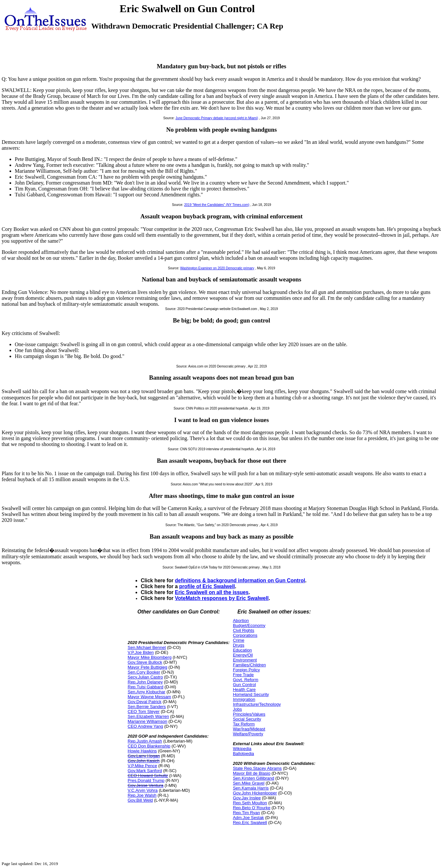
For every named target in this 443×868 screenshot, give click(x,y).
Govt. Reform (246, 680)
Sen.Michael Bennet (147, 647)
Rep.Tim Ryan (247, 813)
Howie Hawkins (142, 751)
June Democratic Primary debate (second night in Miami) (217, 118)
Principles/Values (249, 714)
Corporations (245, 635)
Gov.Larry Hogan (144, 756)
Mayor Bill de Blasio (252, 773)
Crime (239, 640)
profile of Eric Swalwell (207, 586)
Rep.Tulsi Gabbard (146, 687)
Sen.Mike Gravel (249, 783)
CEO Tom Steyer (144, 712)
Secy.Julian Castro (145, 677)
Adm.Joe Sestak (249, 818)
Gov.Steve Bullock (145, 662)
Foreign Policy (246, 670)
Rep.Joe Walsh (142, 795)
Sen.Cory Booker (144, 672)
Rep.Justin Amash (145, 741)
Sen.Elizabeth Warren (148, 716)
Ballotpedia (243, 754)
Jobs (237, 709)
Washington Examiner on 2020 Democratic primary (217, 268)
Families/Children (249, 665)
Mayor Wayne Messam (149, 697)
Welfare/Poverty (248, 734)
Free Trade (243, 675)
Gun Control (244, 685)
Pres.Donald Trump (146, 780)
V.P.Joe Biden (141, 652)
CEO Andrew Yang (145, 726)
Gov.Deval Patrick (145, 702)
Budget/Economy (249, 625)
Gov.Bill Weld (140, 800)
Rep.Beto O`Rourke (252, 808)
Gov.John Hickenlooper (255, 793)
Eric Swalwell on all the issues (212, 592)
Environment (245, 660)
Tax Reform (244, 724)
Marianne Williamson (148, 721)
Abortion (241, 621)
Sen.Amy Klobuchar (147, 692)
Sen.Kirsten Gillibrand (254, 778)
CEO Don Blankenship (149, 746)
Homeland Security (251, 694)
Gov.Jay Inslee (247, 798)
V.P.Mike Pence (142, 766)
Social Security (247, 719)
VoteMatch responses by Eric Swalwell (222, 598)
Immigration (244, 699)
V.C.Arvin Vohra (143, 790)
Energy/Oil (243, 655)
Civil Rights (244, 630)
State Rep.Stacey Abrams (257, 768)
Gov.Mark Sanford (145, 771)
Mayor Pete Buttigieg (148, 667)
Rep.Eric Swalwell (250, 823)
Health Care (244, 690)
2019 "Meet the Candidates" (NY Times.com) (217, 205)
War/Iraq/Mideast (249, 729)
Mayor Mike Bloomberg (150, 657)
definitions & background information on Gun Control (240, 580)
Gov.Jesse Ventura (146, 785)
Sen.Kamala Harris (251, 788)
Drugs (239, 645)
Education (243, 650)
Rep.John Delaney (145, 682)
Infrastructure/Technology (257, 704)
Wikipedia (242, 749)
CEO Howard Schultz (148, 776)
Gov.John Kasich (144, 761)
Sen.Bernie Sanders (147, 707)
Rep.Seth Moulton (250, 803)
